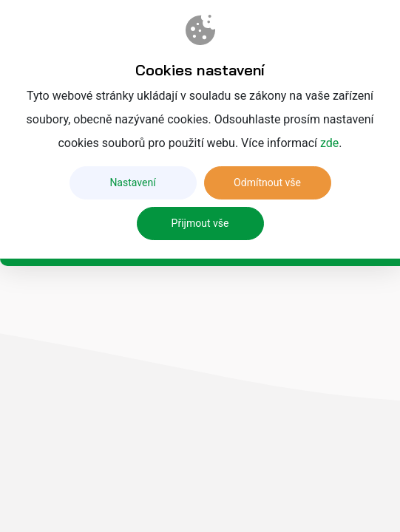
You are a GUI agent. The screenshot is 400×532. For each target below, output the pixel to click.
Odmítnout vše (267, 183)
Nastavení (132, 183)
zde (329, 143)
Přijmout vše (200, 223)
